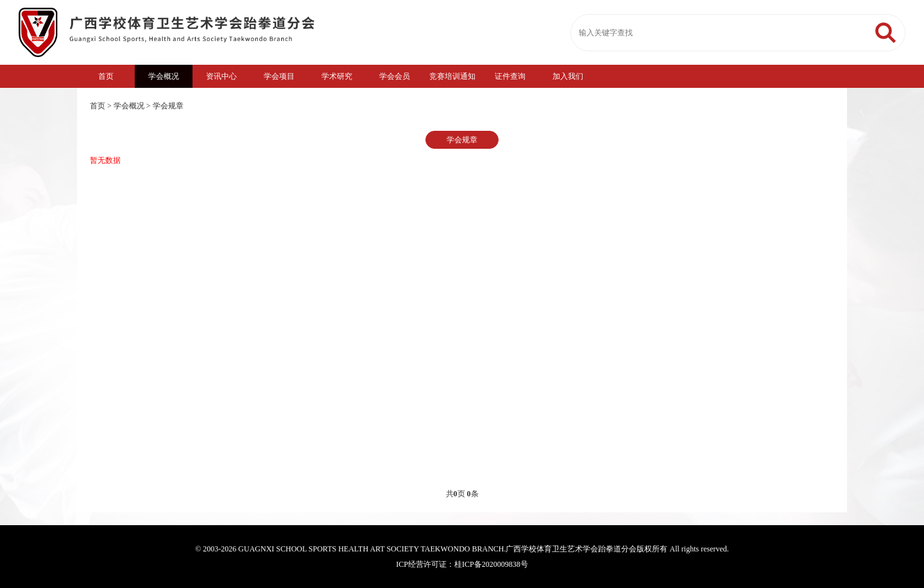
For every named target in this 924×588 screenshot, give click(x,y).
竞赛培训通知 (452, 76)
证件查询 (510, 76)
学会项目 (279, 76)
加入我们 (568, 76)
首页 (106, 76)
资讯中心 (221, 76)
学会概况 (164, 76)
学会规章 (168, 106)
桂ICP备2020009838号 (491, 564)
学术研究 (337, 76)
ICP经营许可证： (425, 564)
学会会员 (395, 76)
